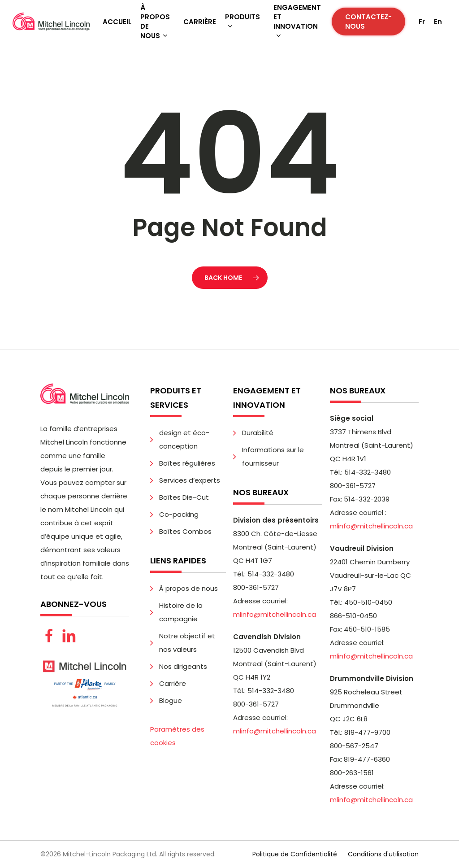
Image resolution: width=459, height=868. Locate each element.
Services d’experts (190, 480)
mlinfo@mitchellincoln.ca (275, 614)
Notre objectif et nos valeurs (187, 643)
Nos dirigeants (183, 666)
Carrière (173, 683)
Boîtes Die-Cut (184, 497)
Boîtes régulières (187, 463)
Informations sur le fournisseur (273, 456)
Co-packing (179, 514)
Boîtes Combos (185, 531)
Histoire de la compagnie (181, 612)
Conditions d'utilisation (383, 854)
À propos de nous (188, 588)
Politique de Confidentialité (295, 854)
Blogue (171, 700)
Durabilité (258, 433)
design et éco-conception (184, 439)
